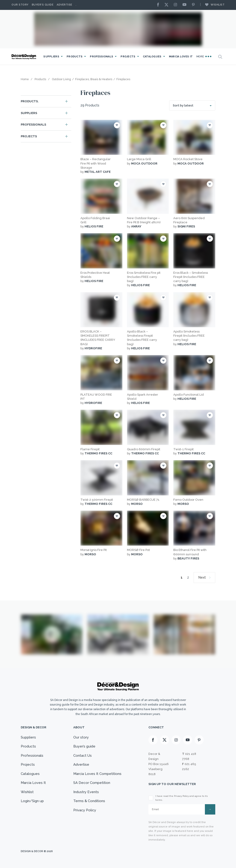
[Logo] (24, 57)
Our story (20, 5)
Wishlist (212, 5)
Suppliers (51, 57)
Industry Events (86, 792)
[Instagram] (177, 5)
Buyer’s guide (84, 746)
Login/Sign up (32, 801)
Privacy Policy (85, 810)
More (204, 56)
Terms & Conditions (89, 801)
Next (202, 577)
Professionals (102, 57)
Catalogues (152, 57)
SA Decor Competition (92, 783)
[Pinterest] (195, 5)
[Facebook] (159, 5)
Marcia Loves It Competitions (97, 774)
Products (75, 57)
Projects (128, 57)
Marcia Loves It (181, 57)
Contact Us (83, 756)
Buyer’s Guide (43, 5)
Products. (30, 101)
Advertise (65, 5)
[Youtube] (186, 5)
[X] (168, 5)
